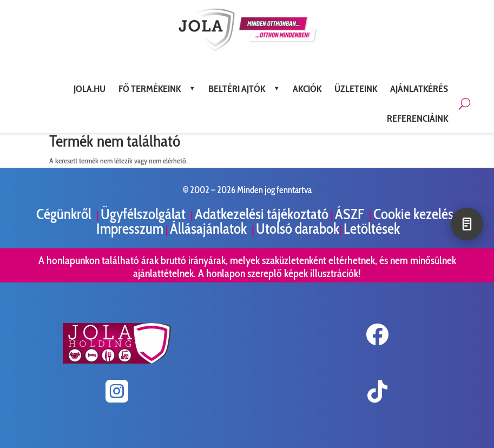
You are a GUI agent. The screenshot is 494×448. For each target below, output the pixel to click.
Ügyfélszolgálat (144, 214)
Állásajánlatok (210, 229)
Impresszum (130, 229)
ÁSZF (351, 214)
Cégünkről (65, 214)
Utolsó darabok (298, 229)
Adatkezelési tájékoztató (262, 214)
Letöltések (372, 229)
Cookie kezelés (413, 214)
